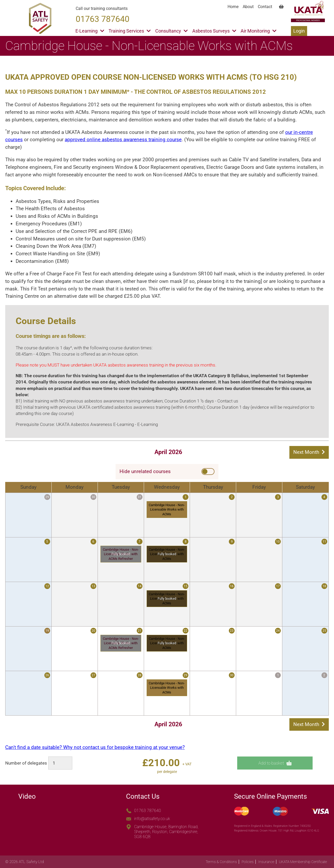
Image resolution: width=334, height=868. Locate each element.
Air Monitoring (258, 31)
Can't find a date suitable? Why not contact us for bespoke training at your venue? (95, 747)
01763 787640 (148, 811)
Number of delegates (26, 763)
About (248, 7)
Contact (265, 7)
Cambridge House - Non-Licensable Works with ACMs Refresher (121, 554)
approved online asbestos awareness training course (123, 139)
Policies (248, 862)
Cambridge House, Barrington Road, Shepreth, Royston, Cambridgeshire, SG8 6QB (166, 832)
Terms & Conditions (221, 862)
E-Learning (90, 31)
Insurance (266, 862)
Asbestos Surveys (214, 31)
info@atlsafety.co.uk (152, 819)
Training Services (130, 31)
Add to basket (275, 763)
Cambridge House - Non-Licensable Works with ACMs (167, 510)
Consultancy (171, 31)
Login (299, 31)
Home (233, 7)
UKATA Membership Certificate (303, 862)
